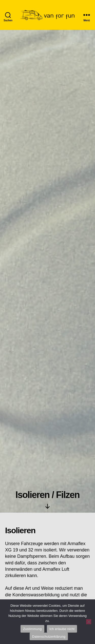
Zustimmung (32, 629)
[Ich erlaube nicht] (89, 622)
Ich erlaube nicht (62, 629)
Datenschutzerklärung (49, 637)
